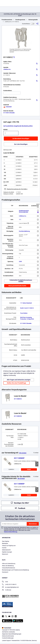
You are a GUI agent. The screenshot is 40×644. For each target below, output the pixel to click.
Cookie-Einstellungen (8, 638)
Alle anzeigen (23, 453)
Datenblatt (7, 107)
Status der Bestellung (8, 566)
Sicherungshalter (33, 20)
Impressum (5, 572)
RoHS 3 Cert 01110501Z (27, 308)
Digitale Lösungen (7, 552)
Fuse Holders (24, 313)
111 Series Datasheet (26, 303)
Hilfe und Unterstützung (9, 564)
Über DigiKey (6, 541)
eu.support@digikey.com (10, 587)
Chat (5, 582)
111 (20, 220)
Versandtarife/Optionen (9, 568)
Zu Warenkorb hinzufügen (21, 139)
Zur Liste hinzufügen (21, 144)
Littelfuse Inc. (7, 69)
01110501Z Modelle (9, 113)
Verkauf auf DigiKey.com (9, 546)
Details (29, 469)
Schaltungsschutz (20, 20)
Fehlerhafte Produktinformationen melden (21, 281)
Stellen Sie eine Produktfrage (16, 383)
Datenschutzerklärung (11, 532)
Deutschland (7, 628)
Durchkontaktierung (24, 231)
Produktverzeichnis (7, 20)
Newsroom (5, 554)
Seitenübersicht (6, 550)
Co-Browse (7, 590)
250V (20, 262)
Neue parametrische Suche (17, 286)
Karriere (4, 548)
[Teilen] (37, 24)
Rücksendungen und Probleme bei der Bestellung (15, 570)
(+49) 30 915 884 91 (9, 585)
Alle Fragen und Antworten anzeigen (19, 380)
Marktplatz (5, 543)
